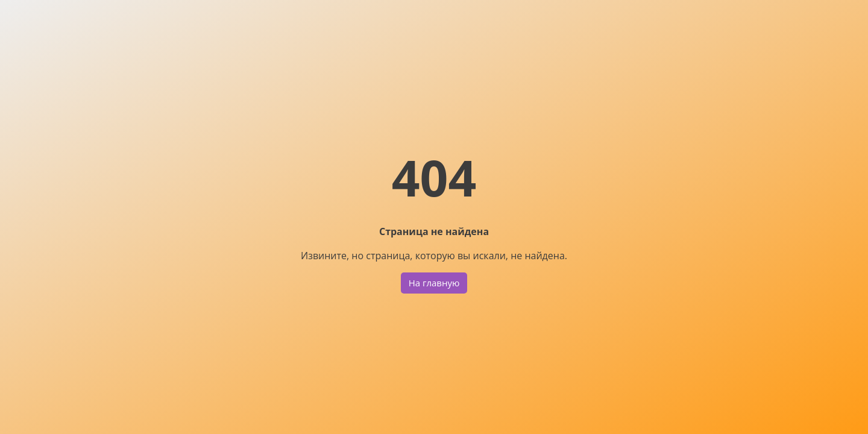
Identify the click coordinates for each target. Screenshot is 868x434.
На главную (434, 283)
